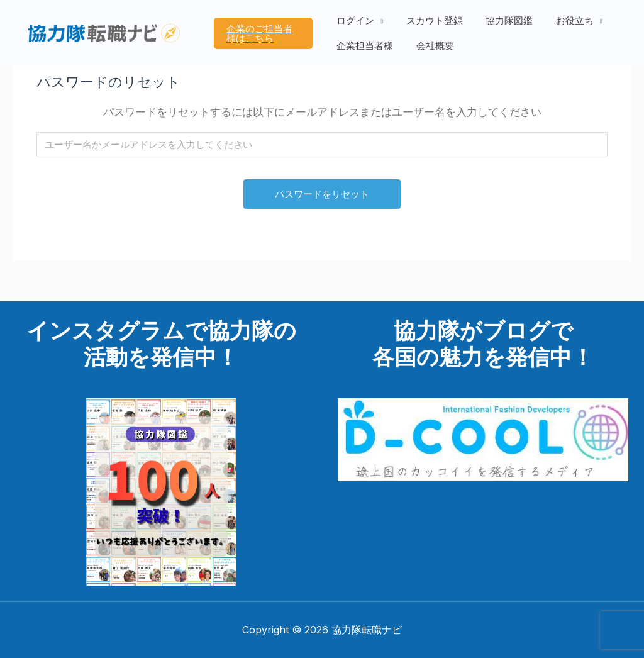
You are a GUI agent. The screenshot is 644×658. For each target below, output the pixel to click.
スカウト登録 (433, 24)
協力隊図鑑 (503, 24)
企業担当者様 (367, 42)
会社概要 (433, 42)
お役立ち (565, 24)
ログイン (358, 24)
